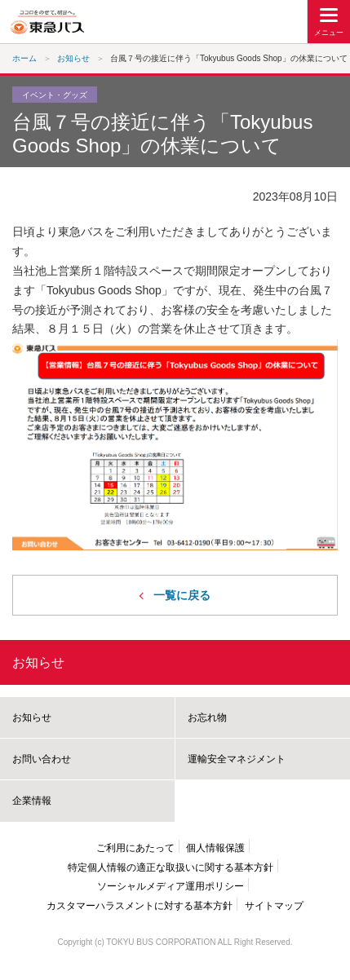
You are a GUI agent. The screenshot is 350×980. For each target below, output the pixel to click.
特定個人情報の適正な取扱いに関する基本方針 (171, 867)
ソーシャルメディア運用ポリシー (171, 886)
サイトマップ (274, 906)
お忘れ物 (207, 717)
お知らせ (38, 662)
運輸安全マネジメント (237, 759)
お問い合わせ (42, 759)
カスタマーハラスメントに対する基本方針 (140, 906)
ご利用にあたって (135, 848)
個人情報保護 (215, 848)
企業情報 (32, 801)
